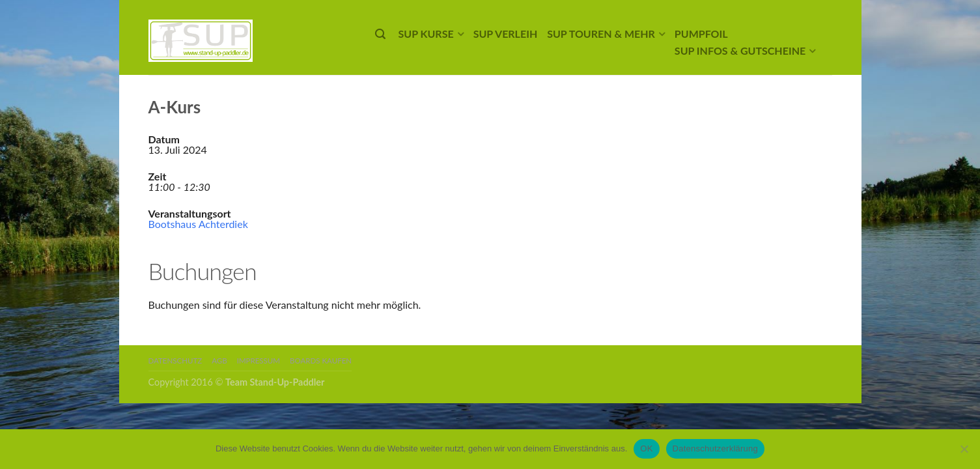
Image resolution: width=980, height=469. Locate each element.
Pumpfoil (701, 34)
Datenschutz (175, 361)
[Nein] (964, 449)
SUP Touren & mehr (601, 34)
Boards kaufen (321, 361)
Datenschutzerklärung (715, 448)
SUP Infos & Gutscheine (740, 50)
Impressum (259, 361)
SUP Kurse (426, 34)
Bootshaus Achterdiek (198, 224)
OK (646, 448)
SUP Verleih (506, 34)
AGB (219, 361)
